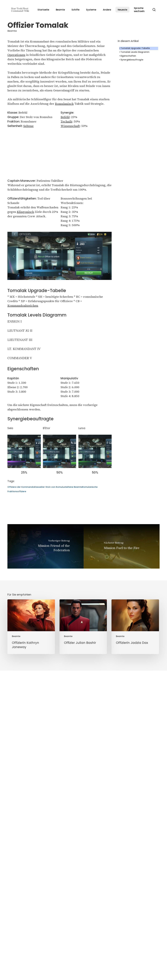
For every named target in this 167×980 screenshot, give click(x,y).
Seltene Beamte (74, 754)
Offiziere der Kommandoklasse (24, 754)
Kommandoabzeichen (23, 306)
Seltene (28, 126)
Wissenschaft (70, 126)
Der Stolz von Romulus (53, 754)
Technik (66, 121)
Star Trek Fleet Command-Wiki (20, 10)
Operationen (16, 55)
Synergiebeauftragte (132, 60)
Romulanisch (64, 104)
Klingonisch (25, 212)
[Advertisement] (60, 153)
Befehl (65, 117)
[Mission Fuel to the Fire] (122, 813)
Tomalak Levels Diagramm (135, 52)
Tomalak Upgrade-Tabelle (135, 48)
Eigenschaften (128, 56)
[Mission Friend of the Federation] (45, 813)
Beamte (12, 31)
